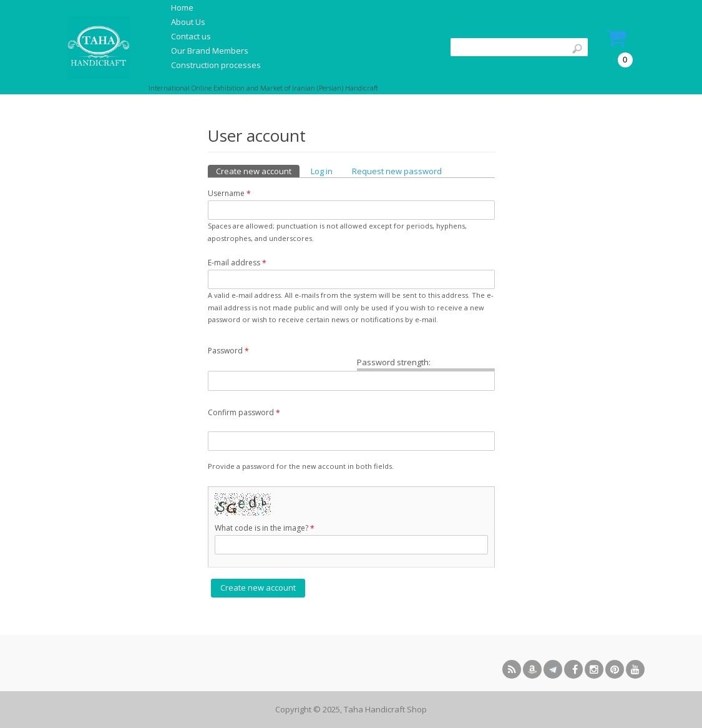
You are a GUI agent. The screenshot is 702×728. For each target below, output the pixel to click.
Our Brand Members (210, 51)
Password (228, 351)
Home (182, 7)
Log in (322, 171)
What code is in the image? (265, 528)
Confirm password (244, 413)
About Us (188, 22)
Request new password (397, 171)
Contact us (191, 36)
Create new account (258, 171)
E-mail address (237, 263)
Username (229, 194)
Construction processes (216, 65)
